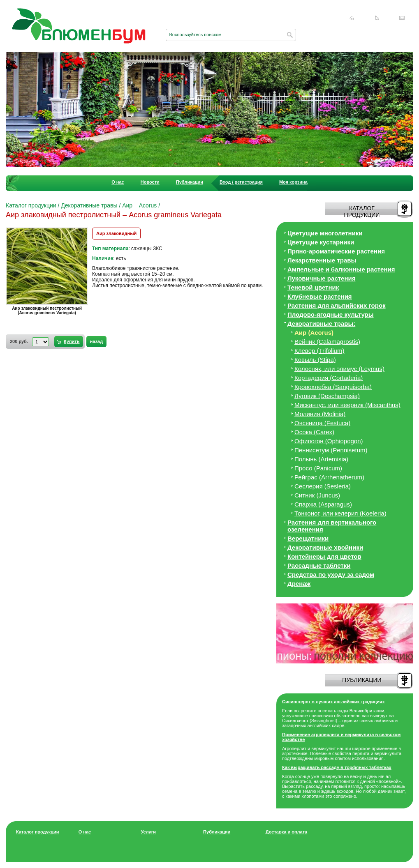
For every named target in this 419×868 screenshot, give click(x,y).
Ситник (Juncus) (317, 495)
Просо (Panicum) (318, 468)
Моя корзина (293, 182)
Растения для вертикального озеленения (332, 526)
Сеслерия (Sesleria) (323, 486)
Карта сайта (377, 18)
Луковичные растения (321, 278)
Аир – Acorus (139, 205)
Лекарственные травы (322, 260)
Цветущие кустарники (321, 242)
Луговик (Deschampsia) (327, 396)
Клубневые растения (320, 296)
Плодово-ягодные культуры (331, 314)
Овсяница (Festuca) (322, 423)
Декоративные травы (89, 205)
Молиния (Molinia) (320, 414)
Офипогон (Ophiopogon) (329, 441)
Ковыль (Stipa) (315, 360)
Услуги (148, 832)
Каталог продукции (31, 205)
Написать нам (402, 18)
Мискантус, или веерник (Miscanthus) (347, 405)
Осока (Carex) (314, 432)
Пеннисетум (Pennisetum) (331, 450)
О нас (118, 182)
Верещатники (308, 538)
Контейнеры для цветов (324, 556)
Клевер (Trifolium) (319, 351)
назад (96, 341)
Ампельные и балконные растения (341, 269)
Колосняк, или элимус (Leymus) (339, 369)
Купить (72, 341)
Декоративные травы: (321, 323)
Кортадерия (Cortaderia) (329, 378)
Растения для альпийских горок (337, 305)
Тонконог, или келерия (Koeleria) (340, 513)
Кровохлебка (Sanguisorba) (333, 387)
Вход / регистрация (241, 182)
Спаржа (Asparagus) (323, 504)
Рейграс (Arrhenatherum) (329, 477)
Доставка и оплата (286, 832)
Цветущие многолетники (325, 233)
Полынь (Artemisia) (321, 459)
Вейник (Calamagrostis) (327, 342)
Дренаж (299, 584)
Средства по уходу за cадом (331, 574)
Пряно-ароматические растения (336, 251)
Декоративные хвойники (325, 547)
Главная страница (352, 18)
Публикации (190, 182)
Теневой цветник (313, 287)
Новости (150, 182)
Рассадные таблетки (319, 565)
